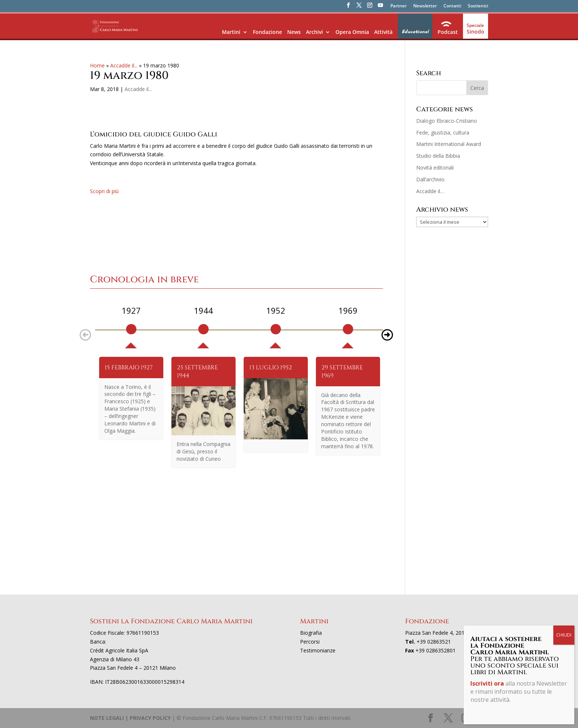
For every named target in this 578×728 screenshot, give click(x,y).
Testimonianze (318, 650)
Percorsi (310, 642)
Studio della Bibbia (438, 156)
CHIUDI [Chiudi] (564, 635)
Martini (231, 32)
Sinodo (476, 32)
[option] (131, 327)
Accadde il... (124, 65)
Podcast (448, 32)
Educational (415, 32)
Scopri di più (104, 191)
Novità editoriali (435, 168)
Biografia (311, 633)
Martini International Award (449, 144)
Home (97, 65)
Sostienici (478, 6)
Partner (398, 6)
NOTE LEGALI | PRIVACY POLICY (130, 718)
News (294, 32)
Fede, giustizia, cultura (443, 133)
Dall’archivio (430, 179)
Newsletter (425, 6)
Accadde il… (430, 191)
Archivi (314, 32)
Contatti (452, 6)
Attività (383, 32)
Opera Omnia (352, 32)
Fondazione (267, 32)
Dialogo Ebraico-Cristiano (447, 121)
